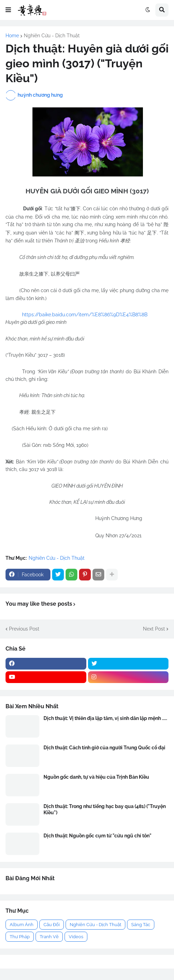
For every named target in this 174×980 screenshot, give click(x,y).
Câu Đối (52, 925)
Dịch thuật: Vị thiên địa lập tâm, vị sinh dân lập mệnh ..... (105, 718)
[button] (8, 10)
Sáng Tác (141, 925)
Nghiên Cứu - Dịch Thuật (52, 36)
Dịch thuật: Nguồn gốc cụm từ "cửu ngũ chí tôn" (98, 836)
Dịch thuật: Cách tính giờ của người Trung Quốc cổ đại (104, 748)
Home (12, 36)
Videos (76, 937)
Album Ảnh (22, 925)
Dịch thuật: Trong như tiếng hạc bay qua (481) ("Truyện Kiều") (105, 809)
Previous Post (24, 629)
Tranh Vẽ (49, 937)
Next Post (154, 629)
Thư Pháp (20, 937)
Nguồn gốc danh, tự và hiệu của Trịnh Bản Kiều (96, 777)
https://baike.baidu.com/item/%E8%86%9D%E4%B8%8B (85, 315)
